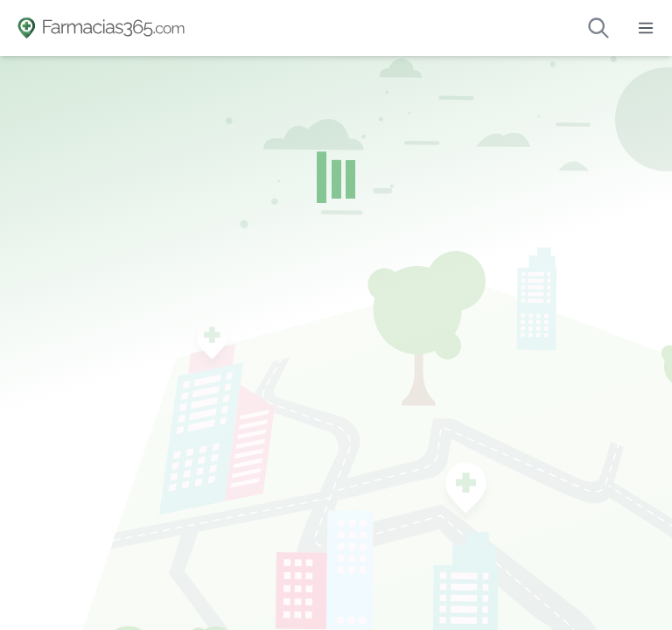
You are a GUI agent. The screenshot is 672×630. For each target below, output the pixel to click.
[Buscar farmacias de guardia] (598, 28)
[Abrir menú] (646, 28)
